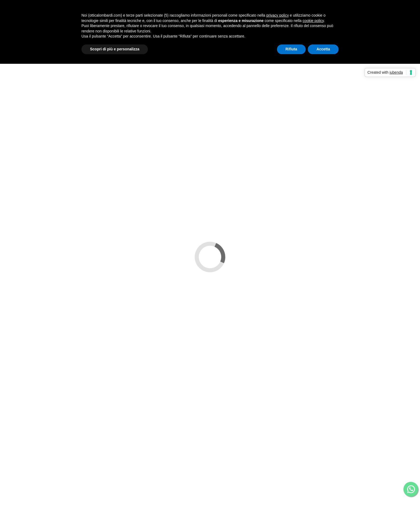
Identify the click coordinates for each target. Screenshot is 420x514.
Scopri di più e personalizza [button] (115, 49)
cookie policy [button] (313, 21)
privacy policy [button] (277, 15)
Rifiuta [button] (291, 49)
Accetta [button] (323, 49)
